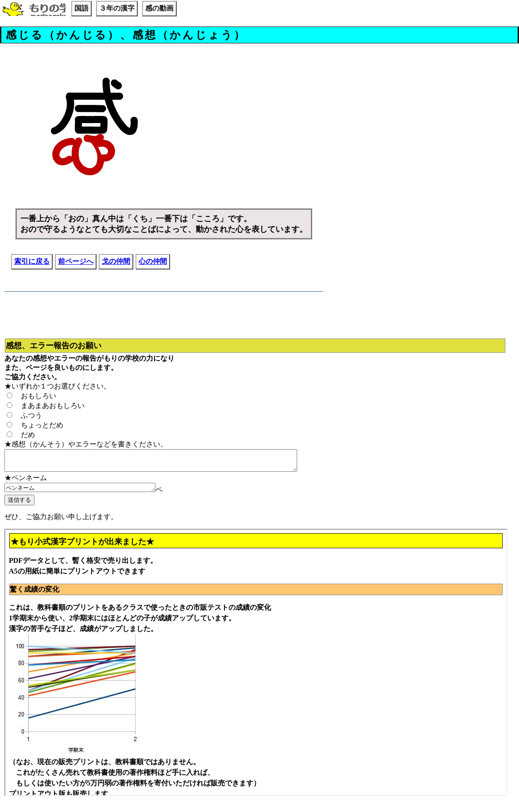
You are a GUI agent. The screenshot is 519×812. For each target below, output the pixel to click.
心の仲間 (153, 261)
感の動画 (159, 8)
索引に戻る (32, 261)
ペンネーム (89, 492)
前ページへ (76, 261)
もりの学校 (34, 10)
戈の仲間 (116, 261)
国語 (81, 8)
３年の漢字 (117, 8)
